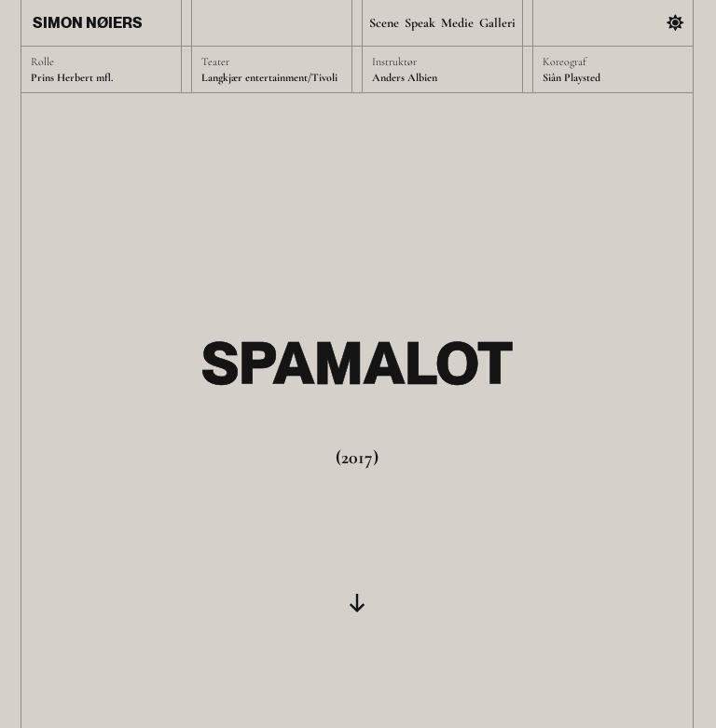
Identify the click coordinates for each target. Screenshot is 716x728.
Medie (457, 23)
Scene (384, 23)
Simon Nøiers (88, 23)
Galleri (497, 23)
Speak (420, 23)
